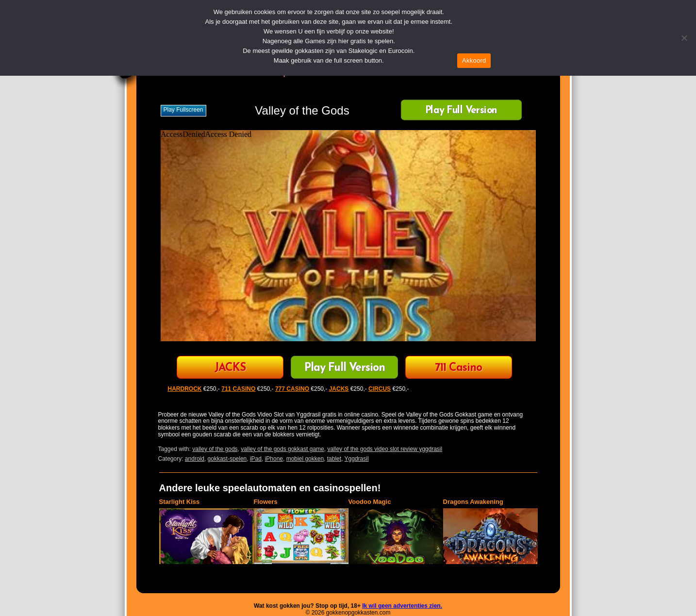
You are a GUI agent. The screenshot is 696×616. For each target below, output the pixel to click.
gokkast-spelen (227, 459)
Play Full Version (461, 111)
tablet (334, 459)
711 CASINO (238, 389)
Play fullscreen (183, 110)
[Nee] (684, 38)
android (195, 459)
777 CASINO (292, 389)
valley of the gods (215, 449)
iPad (256, 459)
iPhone (274, 459)
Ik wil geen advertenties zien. (402, 606)
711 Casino (458, 368)
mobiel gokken (305, 459)
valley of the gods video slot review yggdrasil (385, 449)
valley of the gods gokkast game (282, 449)
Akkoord (474, 60)
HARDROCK (185, 389)
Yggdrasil (357, 459)
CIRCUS (380, 389)
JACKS (230, 368)
